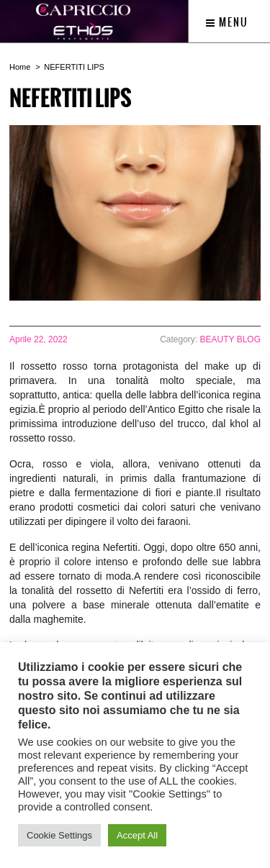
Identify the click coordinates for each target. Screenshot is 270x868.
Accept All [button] (137, 835)
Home (20, 67)
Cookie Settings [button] (59, 835)
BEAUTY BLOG (230, 339)
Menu (227, 22)
